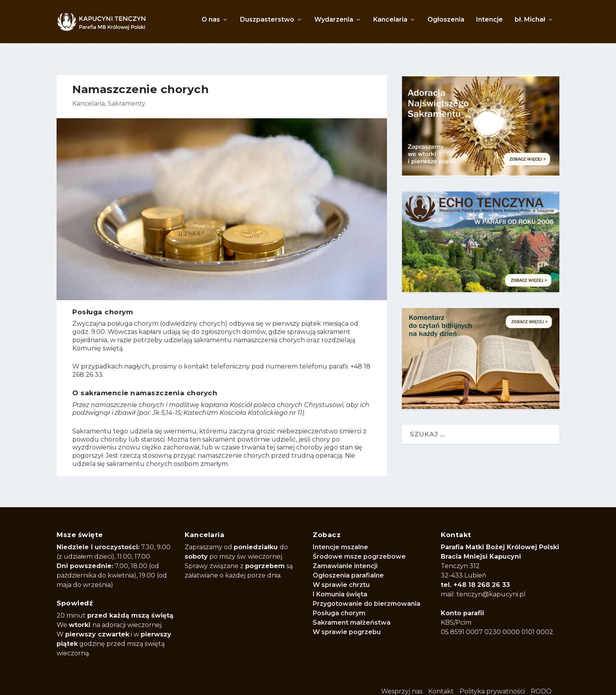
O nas (211, 24)
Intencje (489, 24)
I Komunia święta (340, 586)
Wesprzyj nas (402, 683)
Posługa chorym (339, 604)
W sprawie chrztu (341, 576)
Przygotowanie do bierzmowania (367, 595)
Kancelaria (390, 24)
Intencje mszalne (340, 538)
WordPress (267, 684)
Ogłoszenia (446, 24)
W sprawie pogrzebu (347, 623)
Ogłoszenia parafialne (348, 567)
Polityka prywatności (492, 683)
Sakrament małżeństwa (352, 614)
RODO (541, 683)
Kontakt (441, 683)
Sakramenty (126, 95)
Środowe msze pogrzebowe (359, 548)
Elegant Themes (156, 684)
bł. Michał (530, 24)
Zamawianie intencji (345, 557)
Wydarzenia (334, 24)
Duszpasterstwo (267, 24)
